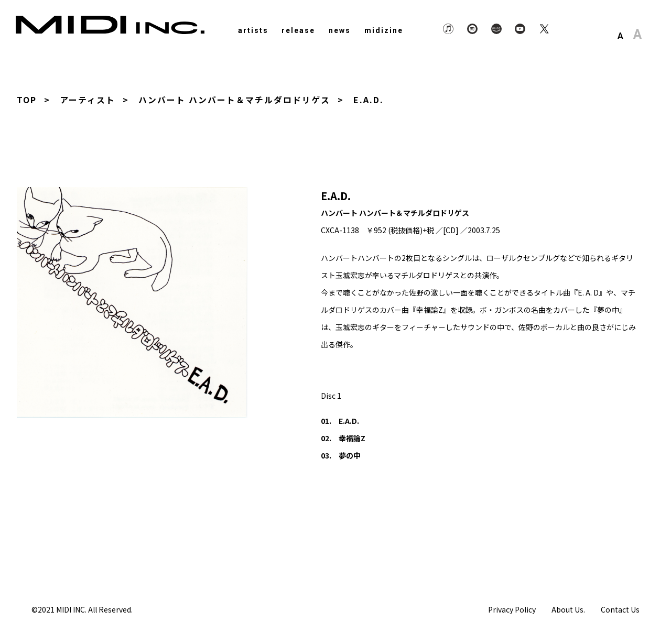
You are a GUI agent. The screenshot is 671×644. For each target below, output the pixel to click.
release (298, 30)
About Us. (568, 609)
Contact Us (620, 609)
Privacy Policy (512, 609)
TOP (27, 100)
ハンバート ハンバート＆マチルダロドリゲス (234, 100)
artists (253, 30)
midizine (384, 30)
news (340, 30)
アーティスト (88, 100)
